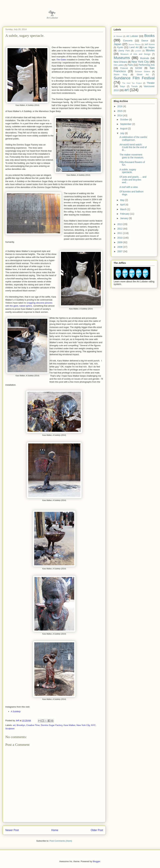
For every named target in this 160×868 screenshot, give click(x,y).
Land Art (134, 47)
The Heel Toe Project (132, 83)
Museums (122, 58)
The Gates (61, 60)
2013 (120, 224)
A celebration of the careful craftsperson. (133, 138)
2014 (120, 115)
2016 (120, 106)
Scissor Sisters (143, 72)
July (122, 133)
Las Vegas (149, 47)
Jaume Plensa (135, 44)
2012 (120, 229)
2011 (120, 233)
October (124, 120)
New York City (83, 725)
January (124, 218)
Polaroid (124, 68)
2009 (120, 242)
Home (55, 830)
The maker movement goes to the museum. (132, 156)
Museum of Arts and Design (135, 54)
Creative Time (33, 725)
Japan (117, 44)
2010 (120, 238)
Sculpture (10, 729)
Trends (134, 86)
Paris (130, 65)
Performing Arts (147, 65)
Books (149, 36)
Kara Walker (69, 725)
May (122, 200)
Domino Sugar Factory (52, 725)
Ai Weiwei (118, 36)
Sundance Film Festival (134, 78)
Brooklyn (21, 725)
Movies (150, 50)
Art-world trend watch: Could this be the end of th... (133, 147)
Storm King (120, 75)
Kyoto (120, 47)
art (14, 725)
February (125, 214)
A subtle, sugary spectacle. (128, 171)
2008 (120, 247)
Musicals (144, 58)
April (123, 205)
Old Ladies (119, 65)
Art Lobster (132, 36)
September (126, 124)
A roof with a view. (129, 187)
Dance (145, 41)
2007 (120, 251)
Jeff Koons (150, 44)
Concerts (128, 41)
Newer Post (12, 830)
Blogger (96, 861)
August (124, 129)
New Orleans (120, 62)
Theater (151, 83)
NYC (93, 725)
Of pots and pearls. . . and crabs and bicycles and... (133, 180)
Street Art (143, 75)
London (138, 51)
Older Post (97, 830)
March (124, 209)
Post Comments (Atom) (61, 841)
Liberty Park (124, 51)
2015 (120, 111)
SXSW (139, 68)
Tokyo (122, 86)
